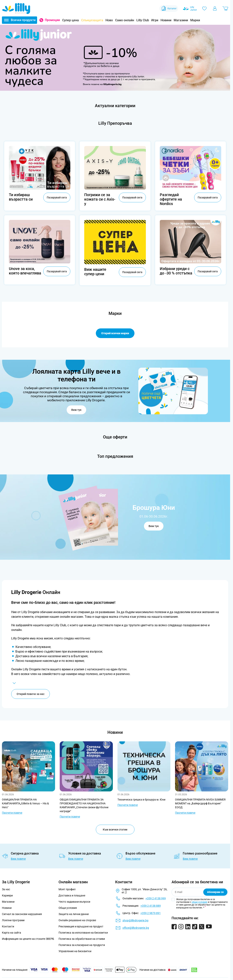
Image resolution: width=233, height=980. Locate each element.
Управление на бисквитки (75, 952)
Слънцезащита (92, 20)
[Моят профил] (215, 9)
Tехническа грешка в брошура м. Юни (141, 800)
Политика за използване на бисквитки (83, 933)
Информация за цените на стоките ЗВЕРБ (28, 940)
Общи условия (68, 909)
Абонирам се (215, 893)
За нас (6, 890)
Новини (166, 20)
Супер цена (71, 20)
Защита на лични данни (74, 915)
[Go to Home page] (16, 9)
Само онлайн (125, 20)
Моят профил (67, 890)
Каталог (169, 9)
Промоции (52, 20)
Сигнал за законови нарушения (22, 915)
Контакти (8, 927)
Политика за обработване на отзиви (82, 940)
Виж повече (18, 860)
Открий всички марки (115, 333)
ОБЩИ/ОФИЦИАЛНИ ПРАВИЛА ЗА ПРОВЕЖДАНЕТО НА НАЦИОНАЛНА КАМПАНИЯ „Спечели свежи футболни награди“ (84, 806)
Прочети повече (12, 813)
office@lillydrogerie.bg (136, 929)
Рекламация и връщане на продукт (81, 927)
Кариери (7, 896)
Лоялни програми (13, 921)
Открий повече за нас (31, 695)
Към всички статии (115, 830)
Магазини (181, 20)
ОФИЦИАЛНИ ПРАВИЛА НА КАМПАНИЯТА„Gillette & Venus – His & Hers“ (25, 804)
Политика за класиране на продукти (82, 946)
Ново (109, 20)
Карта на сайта (11, 933)
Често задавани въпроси (74, 902)
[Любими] (204, 9)
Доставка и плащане (72, 896)
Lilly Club (143, 20)
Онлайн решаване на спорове (77, 921)
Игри (155, 20)
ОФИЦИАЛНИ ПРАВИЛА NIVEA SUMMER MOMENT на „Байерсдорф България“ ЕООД (200, 804)
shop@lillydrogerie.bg (135, 921)
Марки (195, 20)
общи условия (199, 903)
